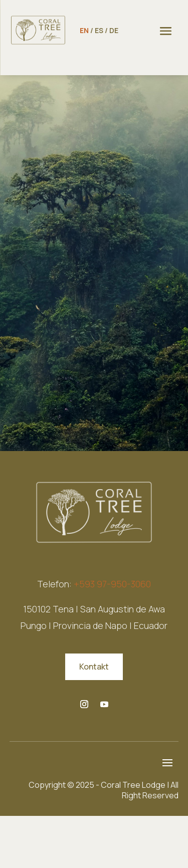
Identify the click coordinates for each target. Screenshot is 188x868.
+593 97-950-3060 (112, 584)
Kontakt (94, 667)
